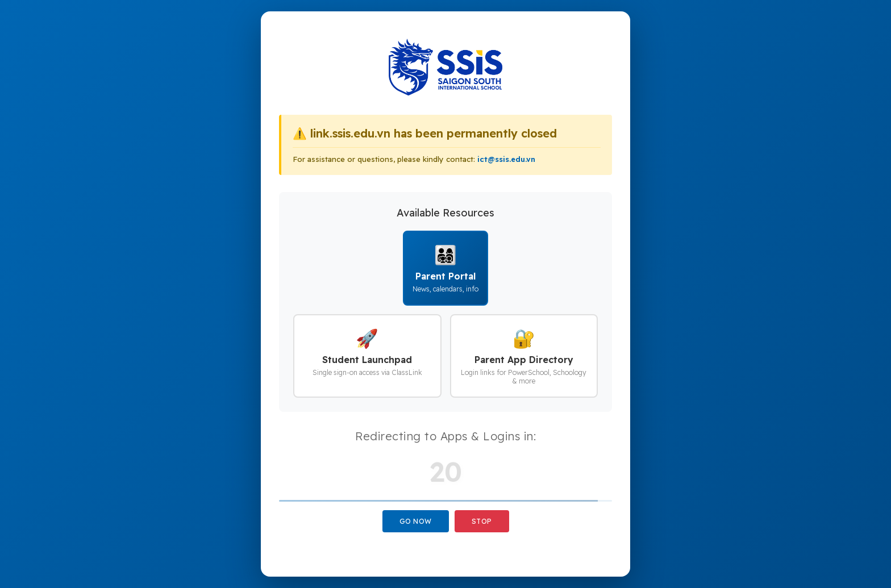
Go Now (416, 521)
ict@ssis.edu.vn (506, 159)
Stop (482, 521)
